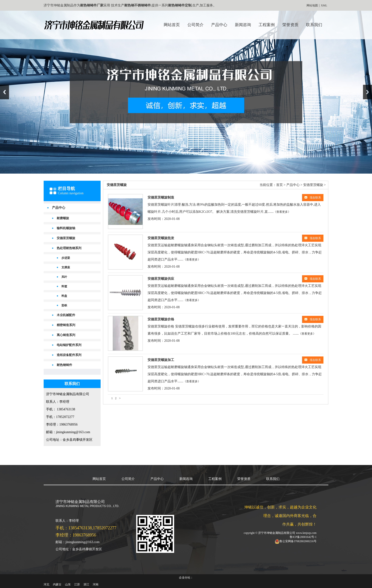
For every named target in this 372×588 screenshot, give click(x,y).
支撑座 (66, 267)
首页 (279, 185)
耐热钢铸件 (64, 365)
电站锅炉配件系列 (69, 345)
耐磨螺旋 (63, 218)
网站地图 (312, 5)
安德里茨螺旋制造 (161, 197)
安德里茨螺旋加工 (161, 360)
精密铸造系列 (66, 325)
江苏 (77, 584)
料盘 (64, 296)
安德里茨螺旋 (66, 238)
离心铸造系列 (66, 335)
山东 (68, 584)
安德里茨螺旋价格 (161, 319)
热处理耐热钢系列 (69, 248)
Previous (5, 92)
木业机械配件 (66, 315)
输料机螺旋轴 (66, 228)
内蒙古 (57, 584)
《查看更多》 (282, 212)
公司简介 (195, 25)
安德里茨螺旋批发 (161, 238)
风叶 (64, 277)
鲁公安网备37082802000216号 (298, 541)
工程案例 (267, 25)
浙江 (86, 584)
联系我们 (314, 25)
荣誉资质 (290, 25)
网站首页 (172, 25)
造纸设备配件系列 (69, 355)
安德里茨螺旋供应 (161, 279)
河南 (96, 584)
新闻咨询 (243, 25)
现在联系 (313, 198)
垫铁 (64, 305)
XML (324, 5)
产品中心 (219, 25)
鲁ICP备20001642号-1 (303, 537)
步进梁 (66, 258)
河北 (46, 584)
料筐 (64, 286)
